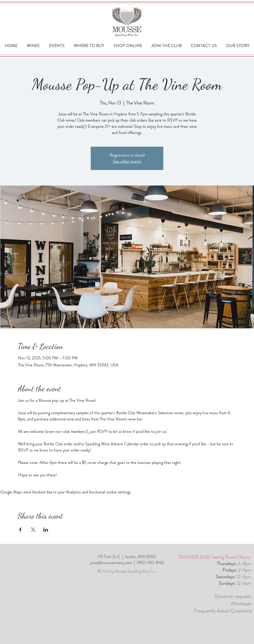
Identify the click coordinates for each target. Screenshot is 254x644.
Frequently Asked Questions (223, 611)
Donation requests (233, 596)
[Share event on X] (33, 530)
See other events (127, 161)
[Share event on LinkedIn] (46, 530)
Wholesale (241, 604)
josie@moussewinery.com (111, 563)
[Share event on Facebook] (20, 530)
